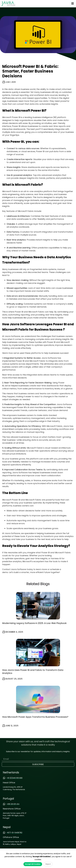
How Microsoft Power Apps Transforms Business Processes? (35, 717)
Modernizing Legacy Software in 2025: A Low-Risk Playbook (34, 623)
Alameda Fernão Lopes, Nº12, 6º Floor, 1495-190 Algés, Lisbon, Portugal (15, 816)
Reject (48, 864)
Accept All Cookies (33, 864)
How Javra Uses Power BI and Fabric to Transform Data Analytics (33, 672)
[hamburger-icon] (73, 4)
